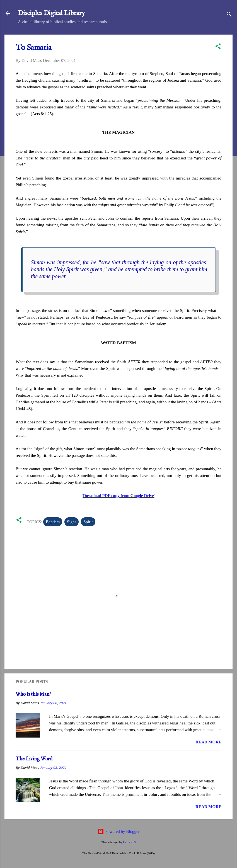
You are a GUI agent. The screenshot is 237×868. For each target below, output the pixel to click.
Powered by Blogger (118, 831)
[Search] (229, 15)
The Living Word (34, 759)
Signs (72, 522)
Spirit (88, 522)
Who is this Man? (33, 694)
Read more (208, 742)
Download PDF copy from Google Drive (119, 496)
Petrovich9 (129, 842)
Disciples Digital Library (51, 13)
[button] (218, 47)
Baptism (53, 522)
